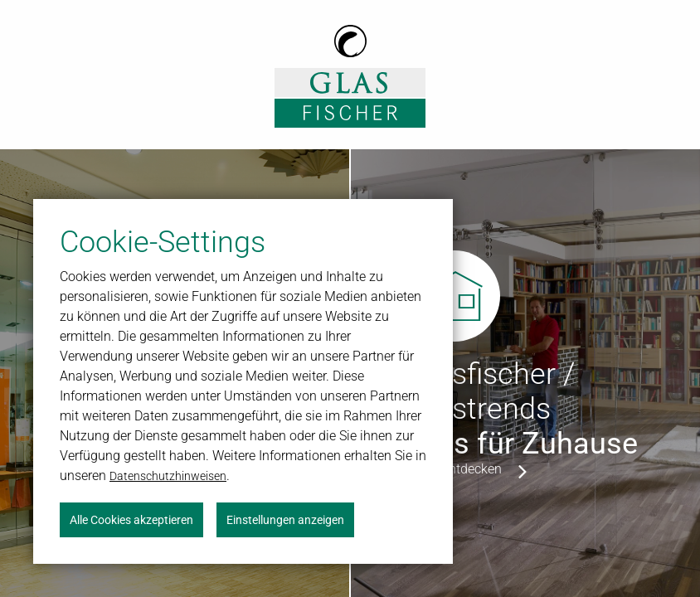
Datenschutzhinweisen (168, 476)
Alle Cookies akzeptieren (131, 520)
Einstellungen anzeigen (285, 520)
